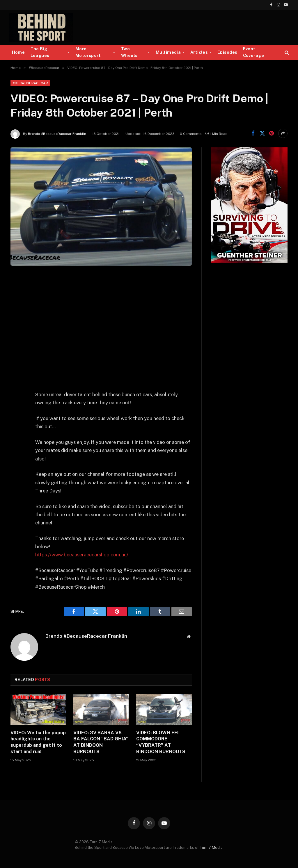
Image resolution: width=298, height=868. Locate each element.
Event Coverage (253, 52)
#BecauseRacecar (30, 83)
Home (18, 52)
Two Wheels (129, 52)
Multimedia (168, 52)
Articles (199, 52)
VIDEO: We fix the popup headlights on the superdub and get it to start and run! (38, 742)
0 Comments (191, 134)
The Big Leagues (40, 52)
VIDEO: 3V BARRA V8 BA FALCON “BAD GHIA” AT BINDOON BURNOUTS (101, 742)
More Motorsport (88, 52)
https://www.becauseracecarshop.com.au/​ (82, 555)
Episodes (227, 52)
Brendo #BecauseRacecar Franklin (57, 134)
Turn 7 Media (211, 848)
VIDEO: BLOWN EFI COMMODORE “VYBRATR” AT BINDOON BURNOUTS (161, 742)
